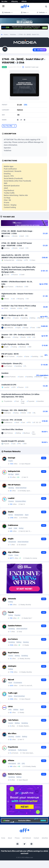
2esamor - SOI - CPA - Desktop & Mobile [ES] (18, 335)
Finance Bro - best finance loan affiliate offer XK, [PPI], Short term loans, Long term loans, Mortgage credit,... (18, 270)
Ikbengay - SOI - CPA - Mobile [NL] (14, 410)
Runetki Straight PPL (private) (13, 441)
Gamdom (5, 373)
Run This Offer (9, 126)
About (10, 838)
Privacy (17, 838)
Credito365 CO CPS (9, 385)
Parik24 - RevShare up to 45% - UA (14, 315)
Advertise (45, 838)
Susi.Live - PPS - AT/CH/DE (12, 420)
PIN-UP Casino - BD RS (10, 354)
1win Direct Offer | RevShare (12, 429)
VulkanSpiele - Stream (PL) (12, 364)
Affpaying (14, 1)
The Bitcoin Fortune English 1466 (14, 325)
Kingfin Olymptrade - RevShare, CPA (15, 344)
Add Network (27, 838)
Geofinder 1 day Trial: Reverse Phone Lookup (19, 306)
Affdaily (24, 1)
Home (6, 35)
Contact (36, 838)
